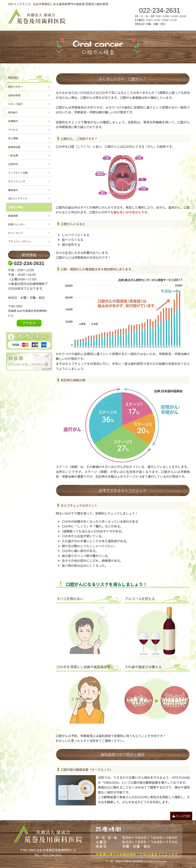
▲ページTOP (181, 816)
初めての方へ (15, 87)
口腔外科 (13, 164)
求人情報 (13, 138)
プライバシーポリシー (20, 241)
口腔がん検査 (15, 207)
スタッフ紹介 (15, 104)
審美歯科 (13, 190)
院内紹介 (13, 112)
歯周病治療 (14, 147)
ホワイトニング (17, 181)
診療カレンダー (17, 224)
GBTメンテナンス (18, 198)
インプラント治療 (18, 173)
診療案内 (13, 121)
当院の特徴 (14, 95)
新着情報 (13, 216)
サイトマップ (15, 233)
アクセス (13, 130)
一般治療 (13, 155)
